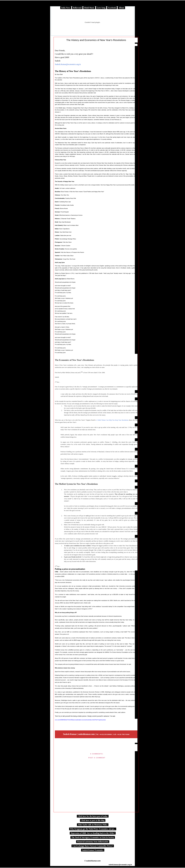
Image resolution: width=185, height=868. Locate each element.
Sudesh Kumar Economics (93, 850)
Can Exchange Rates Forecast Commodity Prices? (93, 846)
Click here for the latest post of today (93, 816)
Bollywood (77, 8)
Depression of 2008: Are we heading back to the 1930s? (93, 833)
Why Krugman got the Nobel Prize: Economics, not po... (93, 829)
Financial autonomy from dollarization (93, 842)
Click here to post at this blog (93, 820)
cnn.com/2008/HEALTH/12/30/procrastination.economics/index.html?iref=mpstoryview (80, 720)
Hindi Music (89, 8)
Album (121, 8)
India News (66, 8)
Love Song (101, 8)
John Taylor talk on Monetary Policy (93, 825)
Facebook (112, 8)
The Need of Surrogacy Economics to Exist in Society (93, 837)
